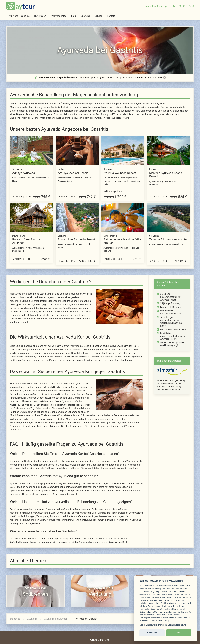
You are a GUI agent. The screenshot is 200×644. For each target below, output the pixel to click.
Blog (74, 16)
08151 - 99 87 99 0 (181, 6)
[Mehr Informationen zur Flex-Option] (164, 78)
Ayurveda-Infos (59, 16)
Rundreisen (40, 16)
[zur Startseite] (20, 6)
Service (99, 16)
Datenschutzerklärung (177, 625)
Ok (179, 633)
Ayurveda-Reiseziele (19, 16)
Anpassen (152, 633)
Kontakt (111, 16)
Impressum (162, 625)
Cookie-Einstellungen (148, 625)
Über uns (85, 16)
